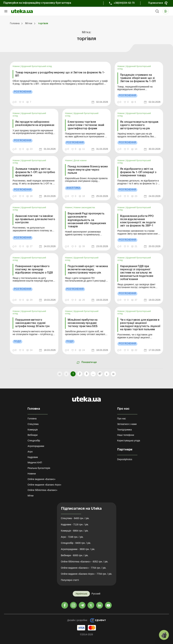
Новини (16, 66)
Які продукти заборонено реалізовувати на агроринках (35, 124)
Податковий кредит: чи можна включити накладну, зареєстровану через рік (88, 270)
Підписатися (156, 3)
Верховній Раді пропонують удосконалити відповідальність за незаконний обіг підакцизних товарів (87, 220)
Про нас (122, 419)
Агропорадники (36, 446)
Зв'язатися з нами (127, 424)
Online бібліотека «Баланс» (42, 490)
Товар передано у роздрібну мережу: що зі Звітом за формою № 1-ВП (60, 74)
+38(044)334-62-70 (124, 3)
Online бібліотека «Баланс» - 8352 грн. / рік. (85, 562)
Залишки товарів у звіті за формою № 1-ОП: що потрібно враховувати (35, 172)
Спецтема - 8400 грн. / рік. (75, 518)
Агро (30, 452)
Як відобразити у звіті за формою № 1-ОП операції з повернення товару (138, 172)
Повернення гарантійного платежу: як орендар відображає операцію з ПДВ (34, 270)
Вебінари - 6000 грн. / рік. (75, 555)
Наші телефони (126, 435)
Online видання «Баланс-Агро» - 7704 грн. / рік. (87, 574)
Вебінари (33, 435)
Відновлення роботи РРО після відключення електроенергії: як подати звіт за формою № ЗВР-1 (138, 221)
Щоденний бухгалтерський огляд (37, 66)
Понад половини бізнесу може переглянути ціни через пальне (88, 170)
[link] (60, 84)
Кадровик (33, 457)
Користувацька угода (129, 441)
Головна (32, 419)
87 (100, 374)
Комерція (33, 430)
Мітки (30, 496)
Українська (81, 594)
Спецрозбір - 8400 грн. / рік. (76, 543)
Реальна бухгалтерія (39, 468)
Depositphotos (125, 459)
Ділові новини (80, 160)
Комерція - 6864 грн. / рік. (75, 531)
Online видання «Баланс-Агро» (44, 485)
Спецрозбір (34, 441)
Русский (96, 594)
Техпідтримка (125, 430)
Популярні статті (70, 580)
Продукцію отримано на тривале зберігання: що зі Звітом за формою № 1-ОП (138, 78)
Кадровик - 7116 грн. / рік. (75, 524)
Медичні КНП (35, 463)
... (93, 374)
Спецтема (33, 424)
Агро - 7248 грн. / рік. (72, 537)
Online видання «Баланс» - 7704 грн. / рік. (84, 568)
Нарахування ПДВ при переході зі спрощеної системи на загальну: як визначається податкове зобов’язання (137, 273)
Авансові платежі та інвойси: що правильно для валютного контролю (35, 219)
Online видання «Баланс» (41, 479)
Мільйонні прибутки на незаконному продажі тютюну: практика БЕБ (83, 323)
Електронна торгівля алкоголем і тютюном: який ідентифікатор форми (86, 125)
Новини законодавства (84, 208)
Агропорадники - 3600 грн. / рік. (78, 549)
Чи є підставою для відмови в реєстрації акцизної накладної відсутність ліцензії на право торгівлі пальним (140, 325)
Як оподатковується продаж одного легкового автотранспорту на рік (139, 125)
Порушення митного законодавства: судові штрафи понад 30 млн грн (32, 323)
